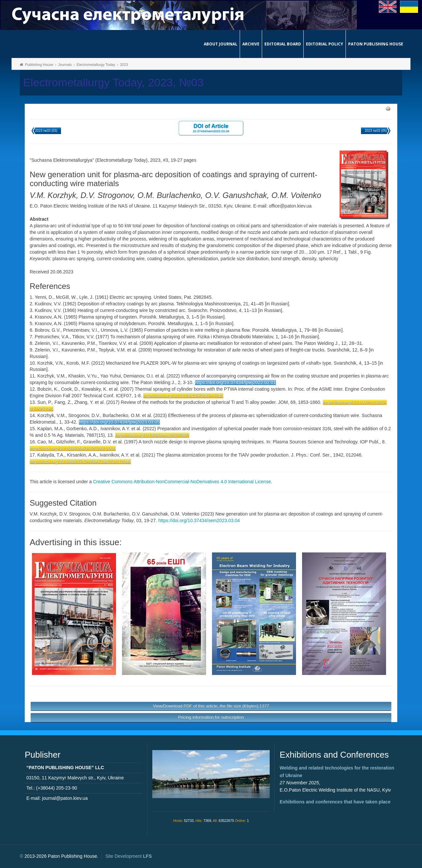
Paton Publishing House (376, 44)
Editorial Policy (325, 44)
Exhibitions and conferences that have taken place (335, 802)
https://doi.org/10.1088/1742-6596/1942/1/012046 (80, 462)
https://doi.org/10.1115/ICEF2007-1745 (183, 396)
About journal (221, 44)
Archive (251, 44)
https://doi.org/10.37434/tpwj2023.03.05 (119, 422)
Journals (65, 65)
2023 (124, 65)
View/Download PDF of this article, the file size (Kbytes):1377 (211, 706)
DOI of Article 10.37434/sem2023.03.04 (211, 128)
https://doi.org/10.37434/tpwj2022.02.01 (235, 382)
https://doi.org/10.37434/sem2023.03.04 (199, 520)
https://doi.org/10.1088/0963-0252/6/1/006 (73, 448)
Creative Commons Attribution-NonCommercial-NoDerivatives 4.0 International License (182, 482)
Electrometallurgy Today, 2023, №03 (113, 83)
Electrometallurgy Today (96, 65)
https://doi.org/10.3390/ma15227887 (152, 435)
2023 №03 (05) (376, 131)
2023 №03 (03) (46, 131)
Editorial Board (283, 44)
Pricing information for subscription (211, 717)
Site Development (128, 856)
